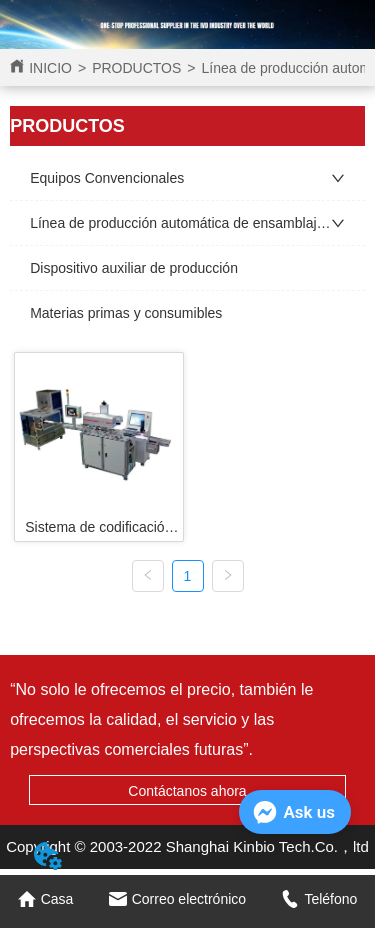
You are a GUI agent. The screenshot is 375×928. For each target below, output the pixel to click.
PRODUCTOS (136, 68)
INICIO (50, 68)
